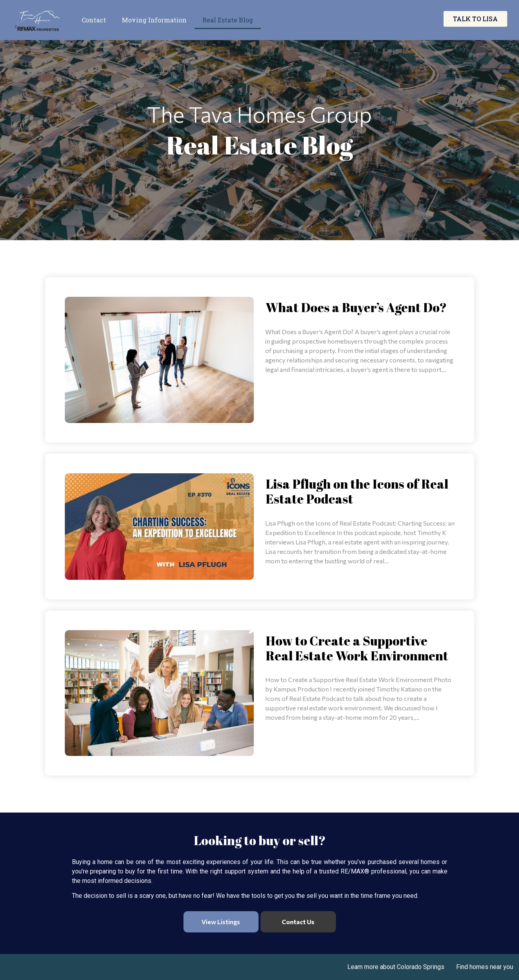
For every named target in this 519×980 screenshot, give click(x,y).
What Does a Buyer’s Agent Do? (356, 307)
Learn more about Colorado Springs (396, 967)
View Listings (221, 922)
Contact (94, 20)
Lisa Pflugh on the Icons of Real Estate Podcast (357, 491)
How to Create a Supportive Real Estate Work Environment (357, 648)
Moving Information (154, 20)
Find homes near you (485, 967)
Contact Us (298, 922)
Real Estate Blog (228, 20)
